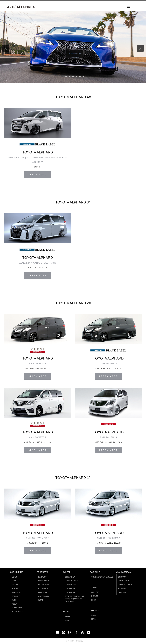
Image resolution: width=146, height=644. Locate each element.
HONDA (15, 589)
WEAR (41, 600)
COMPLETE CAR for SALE (102, 577)
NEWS (67, 617)
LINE (64, 632)
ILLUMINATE (43, 589)
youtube (89, 632)
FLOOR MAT (43, 592)
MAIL (93, 619)
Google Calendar (57, 632)
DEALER (95, 596)
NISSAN (15, 585)
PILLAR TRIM (44, 585)
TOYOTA (15, 581)
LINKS (94, 600)
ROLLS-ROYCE (18, 608)
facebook (76, 632)
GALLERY (95, 592)
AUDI (14, 600)
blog (82, 632)
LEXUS (15, 577)
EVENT (68, 620)
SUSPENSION (44, 581)
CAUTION (122, 592)
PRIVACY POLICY (125, 585)
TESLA (14, 604)
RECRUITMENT (124, 581)
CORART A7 (70, 577)
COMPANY (122, 577)
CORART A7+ (70, 585)
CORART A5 (70, 592)
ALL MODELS (17, 612)
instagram (70, 632)
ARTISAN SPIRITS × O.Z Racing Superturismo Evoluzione (74, 599)
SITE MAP (122, 589)
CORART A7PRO (72, 581)
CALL (94, 615)
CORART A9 (70, 589)
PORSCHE (16, 596)
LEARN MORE (38, 175)
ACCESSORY (44, 596)
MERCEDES (17, 592)
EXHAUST (42, 577)
